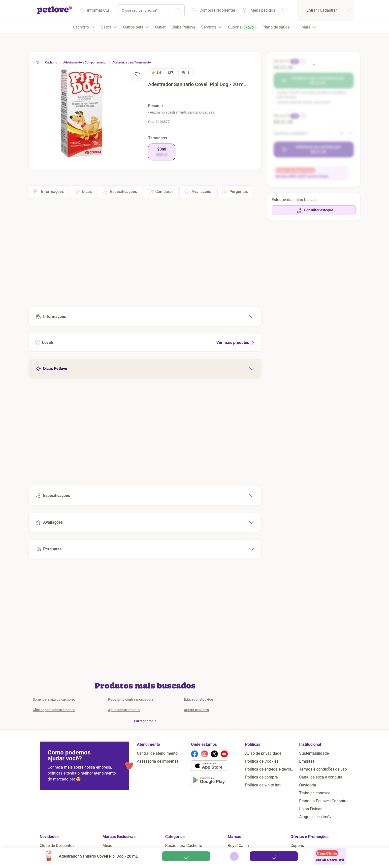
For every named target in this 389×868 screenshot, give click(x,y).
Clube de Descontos (57, 846)
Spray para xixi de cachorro (54, 699)
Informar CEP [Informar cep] (99, 10)
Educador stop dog (198, 699)
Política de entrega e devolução (270, 769)
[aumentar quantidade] (350, 133)
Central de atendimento (157, 753)
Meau (107, 846)
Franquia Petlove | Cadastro (323, 801)
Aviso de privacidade (263, 753)
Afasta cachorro (196, 710)
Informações (48, 192)
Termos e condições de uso (323, 769)
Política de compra (261, 777)
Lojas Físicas (311, 809)
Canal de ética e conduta (321, 777)
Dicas (83, 192)
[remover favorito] (137, 74)
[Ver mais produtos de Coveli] (145, 343)
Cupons (297, 846)
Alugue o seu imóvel (317, 817)
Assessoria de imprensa (158, 761)
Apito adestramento (124, 710)
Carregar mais (145, 721)
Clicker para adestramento (54, 710)
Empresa (307, 761)
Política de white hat (263, 785)
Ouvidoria (308, 785)
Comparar (160, 192)
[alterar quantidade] (341, 133)
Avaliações (197, 192)
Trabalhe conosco (315, 793)
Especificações (120, 192)
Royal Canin (238, 846)
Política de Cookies (262, 761)
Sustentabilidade (314, 753)
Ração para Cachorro (184, 846)
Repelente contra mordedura (131, 699)
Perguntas (235, 192)
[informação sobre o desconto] (303, 61)
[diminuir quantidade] (333, 133)
